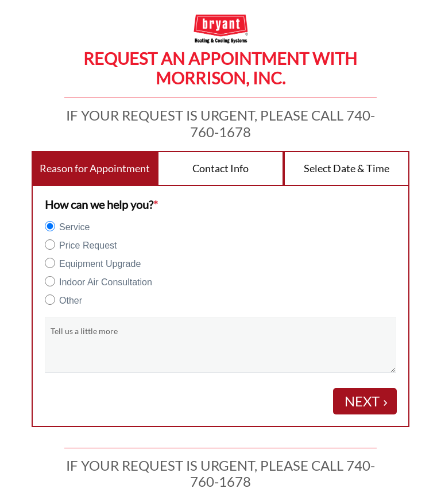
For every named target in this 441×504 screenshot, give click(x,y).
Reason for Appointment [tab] (95, 168)
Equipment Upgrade (100, 264)
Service (74, 227)
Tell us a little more (84, 331)
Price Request (88, 245)
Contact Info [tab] (220, 168)
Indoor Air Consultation (106, 282)
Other (71, 301)
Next (368, 401)
